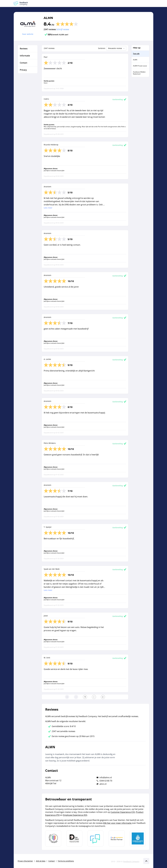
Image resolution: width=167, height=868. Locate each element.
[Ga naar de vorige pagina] (76, 697)
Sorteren (102, 48)
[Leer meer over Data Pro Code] (53, 838)
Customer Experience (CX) (123, 812)
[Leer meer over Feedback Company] (95, 838)
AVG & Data (41, 861)
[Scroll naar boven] (146, 861)
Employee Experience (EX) (75, 815)
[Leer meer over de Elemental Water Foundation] (138, 838)
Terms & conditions (66, 861)
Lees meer (48, 208)
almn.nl (103, 784)
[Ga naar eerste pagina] (67, 697)
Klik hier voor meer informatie (118, 823)
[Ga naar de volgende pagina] (94, 697)
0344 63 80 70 (106, 781)
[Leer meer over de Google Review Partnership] (117, 838)
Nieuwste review (117, 48)
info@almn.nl (106, 777)
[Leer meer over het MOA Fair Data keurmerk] (74, 838)
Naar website (28, 34)
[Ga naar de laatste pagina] (103, 697)
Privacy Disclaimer (25, 861)
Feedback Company (131, 861)
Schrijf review (63, 29)
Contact (52, 861)
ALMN (48, 18)
